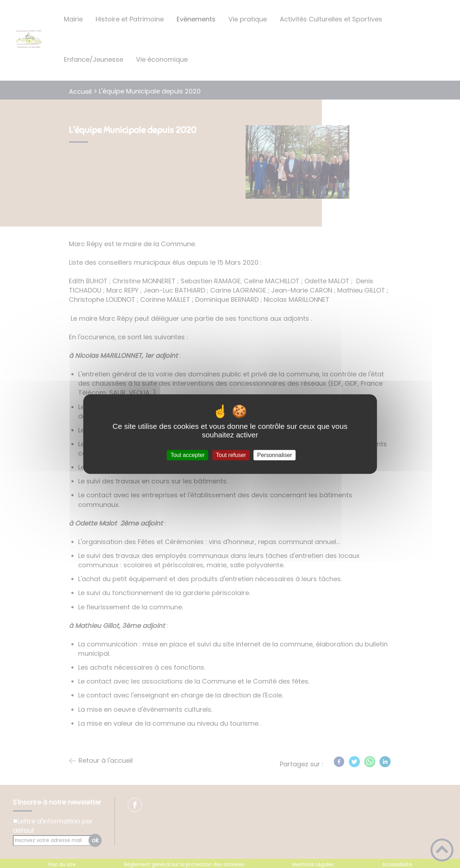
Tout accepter (188, 455)
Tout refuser (231, 455)
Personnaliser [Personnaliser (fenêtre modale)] (275, 455)
